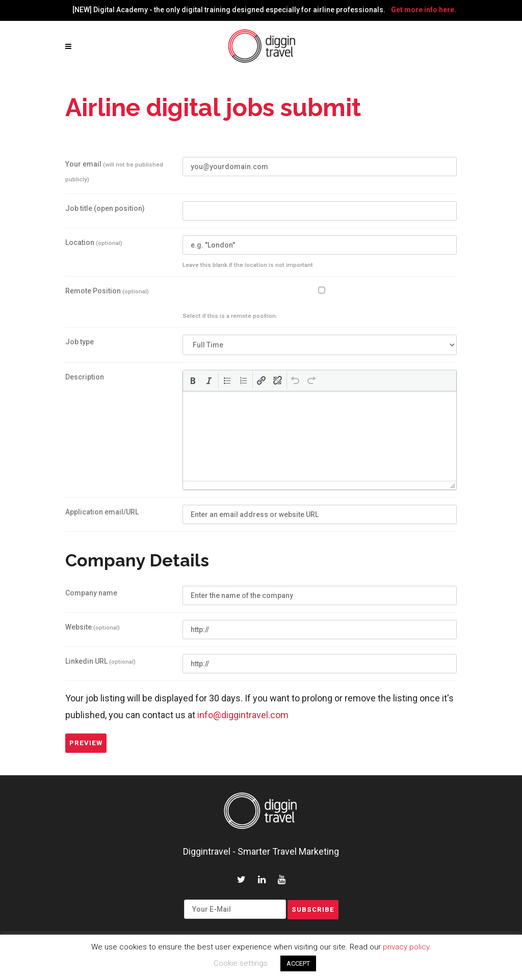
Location (94, 242)
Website (93, 627)
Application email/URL (102, 512)
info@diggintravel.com (243, 715)
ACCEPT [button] (298, 963)
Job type (80, 342)
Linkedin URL (100, 661)
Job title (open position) (105, 208)
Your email (114, 171)
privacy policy (406, 947)
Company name (91, 593)
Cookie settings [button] (241, 963)
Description (85, 377)
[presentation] (193, 380)
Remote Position (107, 291)
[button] (193, 380)
